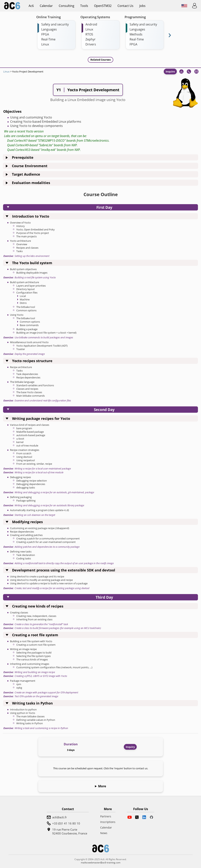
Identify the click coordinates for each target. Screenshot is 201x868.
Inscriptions (108, 822)
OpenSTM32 (103, 6)
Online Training (48, 17)
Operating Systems (95, 17)
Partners (106, 816)
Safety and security (55, 24)
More (102, 786)
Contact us (125, 6)
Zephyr (91, 39)
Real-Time (48, 39)
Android (91, 24)
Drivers (91, 44)
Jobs (142, 6)
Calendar (46, 6)
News (104, 833)
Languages (49, 29)
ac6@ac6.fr (60, 817)
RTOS (89, 34)
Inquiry (130, 747)
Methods (136, 34)
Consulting (67, 6)
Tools (84, 6)
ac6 (31, 6)
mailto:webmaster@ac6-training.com (101, 863)
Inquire (170, 72)
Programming (135, 17)
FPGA (45, 34)
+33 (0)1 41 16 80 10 (66, 823)
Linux (45, 44)
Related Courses (100, 60)
